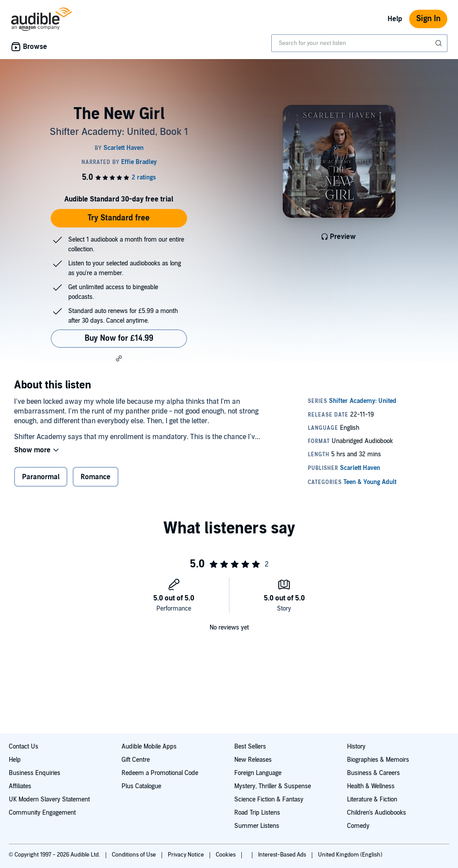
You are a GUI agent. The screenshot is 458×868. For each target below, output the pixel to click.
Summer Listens (257, 826)
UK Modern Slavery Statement (49, 799)
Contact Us (24, 747)
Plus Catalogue (141, 786)
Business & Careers (373, 773)
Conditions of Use (135, 855)
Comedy (358, 826)
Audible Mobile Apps (149, 747)
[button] (119, 358)
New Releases (253, 760)
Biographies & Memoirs (378, 760)
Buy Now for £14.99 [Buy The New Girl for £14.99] (119, 338)
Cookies (226, 855)
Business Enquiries (35, 773)
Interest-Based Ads (283, 855)
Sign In (428, 19)
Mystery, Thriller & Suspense (273, 786)
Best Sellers (250, 747)
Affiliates (20, 786)
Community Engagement (42, 813)
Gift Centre (136, 760)
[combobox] (359, 43)
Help (395, 19)
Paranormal (41, 477)
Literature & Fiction (372, 799)
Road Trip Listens (257, 813)
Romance (96, 477)
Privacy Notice (187, 855)
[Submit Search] (440, 43)
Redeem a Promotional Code (160, 773)
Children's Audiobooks (377, 813)
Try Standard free (119, 218)
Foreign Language (258, 773)
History (356, 747)
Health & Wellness (371, 786)
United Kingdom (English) (350, 855)
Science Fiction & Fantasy (269, 799)
